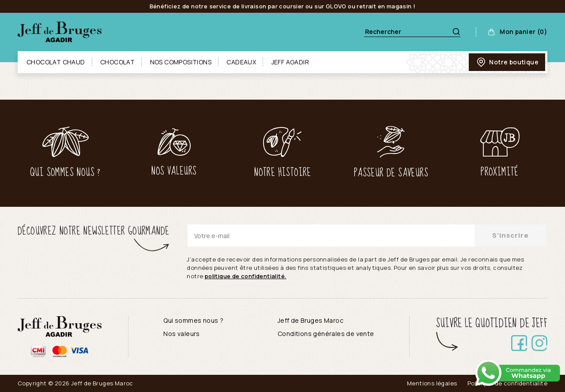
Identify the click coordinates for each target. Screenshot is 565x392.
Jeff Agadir (290, 62)
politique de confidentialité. (246, 276)
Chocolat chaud (56, 62)
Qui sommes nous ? (193, 320)
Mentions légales (432, 383)
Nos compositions (181, 62)
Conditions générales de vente (326, 334)
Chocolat (117, 62)
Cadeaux (241, 62)
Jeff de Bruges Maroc (311, 320)
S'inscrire (510, 235)
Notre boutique (507, 62)
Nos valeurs (181, 334)
